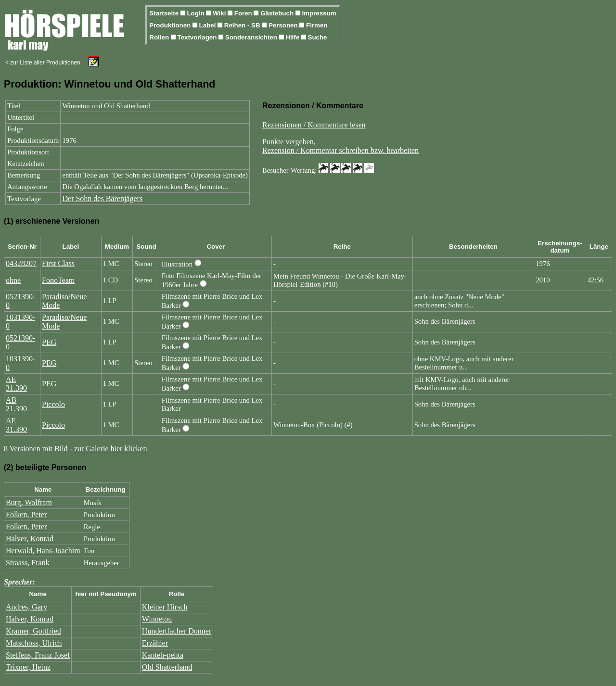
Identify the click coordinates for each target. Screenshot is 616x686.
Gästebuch (278, 13)
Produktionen (171, 25)
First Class (58, 263)
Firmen (317, 25)
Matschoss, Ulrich (34, 643)
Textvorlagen (198, 37)
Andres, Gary (26, 607)
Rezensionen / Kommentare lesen (314, 125)
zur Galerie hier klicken (110, 449)
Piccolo (53, 404)
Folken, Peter (26, 514)
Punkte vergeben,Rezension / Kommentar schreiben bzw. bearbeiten (340, 146)
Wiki (220, 13)
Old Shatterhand (167, 667)
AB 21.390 (16, 404)
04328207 (21, 263)
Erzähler (155, 643)
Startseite (165, 13)
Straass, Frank (28, 563)
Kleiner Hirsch (165, 607)
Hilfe (293, 37)
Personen (284, 25)
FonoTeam (58, 280)
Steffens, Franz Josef (38, 655)
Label (209, 25)
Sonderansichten (252, 37)
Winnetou (157, 619)
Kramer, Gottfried (33, 631)
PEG (49, 342)
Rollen (160, 37)
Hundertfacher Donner (177, 631)
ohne (13, 280)
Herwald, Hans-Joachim (43, 551)
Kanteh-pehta (163, 655)
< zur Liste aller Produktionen (43, 63)
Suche (318, 37)
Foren (244, 13)
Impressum (319, 13)
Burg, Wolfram (29, 502)
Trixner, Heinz (28, 667)
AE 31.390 (16, 384)
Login (196, 13)
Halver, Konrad (30, 539)
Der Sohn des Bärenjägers (102, 198)
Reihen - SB (243, 25)
